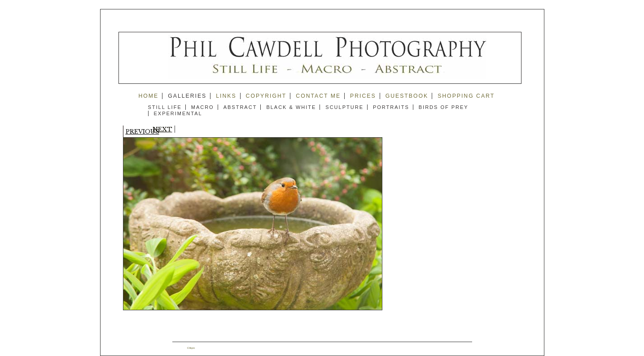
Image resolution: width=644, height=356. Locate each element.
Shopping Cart (466, 96)
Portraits (391, 107)
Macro (203, 107)
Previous (142, 131)
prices (363, 96)
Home (149, 96)
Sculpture (344, 107)
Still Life (165, 107)
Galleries (187, 96)
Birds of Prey (444, 107)
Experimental (178, 113)
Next (162, 129)
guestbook (407, 96)
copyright (266, 96)
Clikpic (191, 348)
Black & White (291, 107)
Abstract (240, 107)
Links (226, 96)
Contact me (318, 96)
